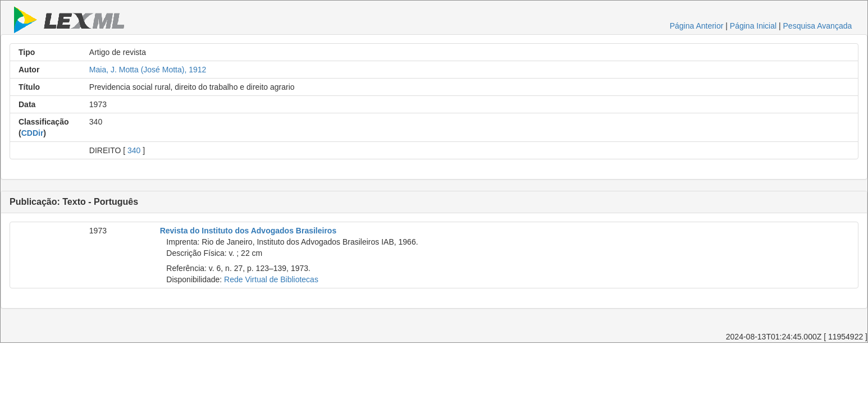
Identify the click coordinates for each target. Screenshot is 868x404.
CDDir (33, 133)
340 (134, 150)
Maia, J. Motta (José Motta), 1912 (148, 70)
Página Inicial (753, 26)
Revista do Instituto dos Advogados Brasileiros (248, 231)
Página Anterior (697, 26)
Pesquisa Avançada (818, 26)
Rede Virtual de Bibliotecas (271, 279)
